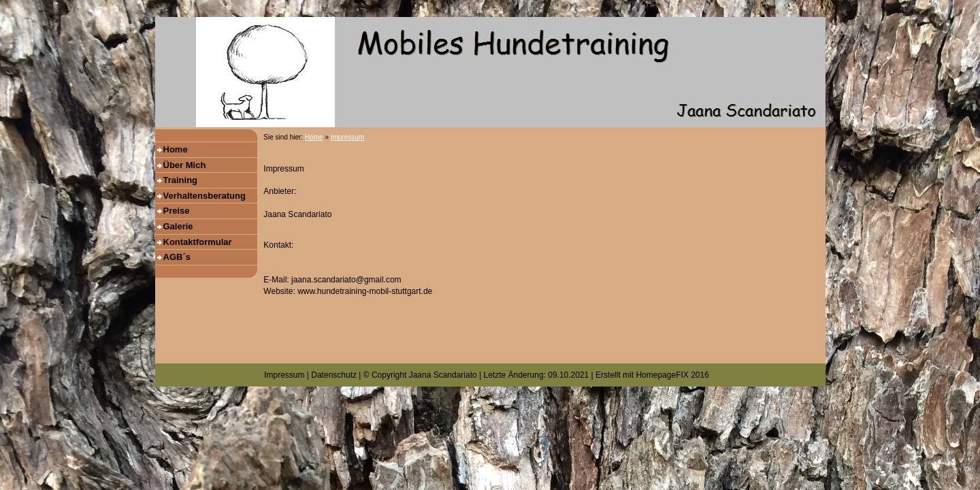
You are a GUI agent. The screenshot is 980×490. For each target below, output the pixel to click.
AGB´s (177, 257)
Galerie (178, 226)
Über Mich (185, 165)
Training (181, 180)
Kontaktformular (198, 242)
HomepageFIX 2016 (672, 375)
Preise (177, 211)
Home (176, 149)
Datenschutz (334, 375)
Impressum (347, 137)
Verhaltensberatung (205, 196)
